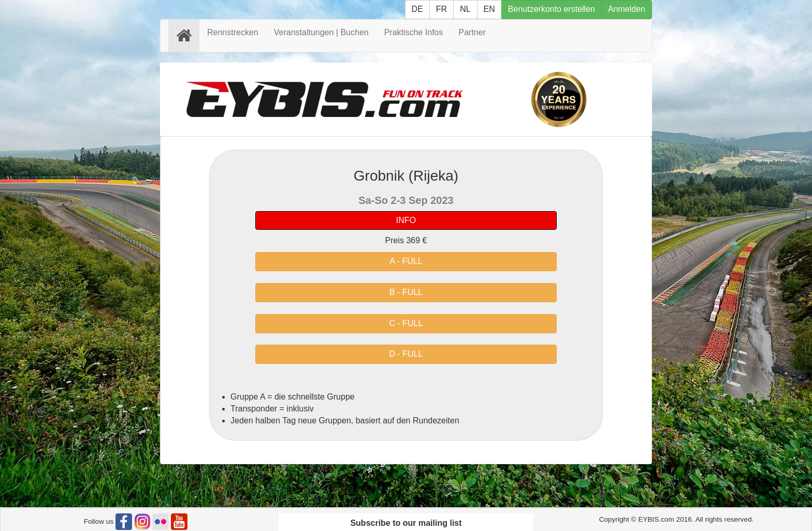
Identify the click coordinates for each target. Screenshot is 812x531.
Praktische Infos (414, 32)
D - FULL (406, 354)
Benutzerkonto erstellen (552, 9)
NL (465, 9)
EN (489, 9)
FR (441, 9)
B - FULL (406, 292)
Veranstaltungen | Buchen (321, 32)
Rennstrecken (233, 32)
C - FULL (406, 323)
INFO (406, 220)
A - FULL (406, 261)
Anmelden (627, 9)
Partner (472, 32)
